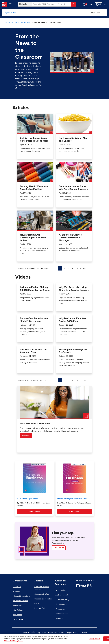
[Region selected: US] (98, 4)
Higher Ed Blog (10, 13)
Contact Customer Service (42, 588)
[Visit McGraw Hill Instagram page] (81, 586)
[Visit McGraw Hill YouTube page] (84, 586)
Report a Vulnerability (57, 633)
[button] (91, 4)
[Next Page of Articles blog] (90, 268)
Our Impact (18, 615)
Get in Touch (59, 548)
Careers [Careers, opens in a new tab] (17, 591)
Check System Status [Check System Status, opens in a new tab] (43, 599)
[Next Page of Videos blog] (90, 380)
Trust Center (18, 619)
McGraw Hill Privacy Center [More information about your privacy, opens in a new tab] (14, 641)
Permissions (60, 609)
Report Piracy (73, 633)
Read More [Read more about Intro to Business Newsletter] (26, 436)
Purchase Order (62, 614)
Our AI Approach (62, 604)
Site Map (83, 633)
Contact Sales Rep (42, 594)
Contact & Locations (22, 596)
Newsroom (18, 605)
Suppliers (59, 618)
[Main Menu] (97, 13)
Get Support (39, 604)
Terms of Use (28, 633)
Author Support (62, 595)
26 (85, 380)
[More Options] (105, 4)
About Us (17, 587)
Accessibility (61, 590)
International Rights (63, 600)
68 (85, 268)
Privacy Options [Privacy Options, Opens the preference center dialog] (95, 639)
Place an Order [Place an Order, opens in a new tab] (40, 608)
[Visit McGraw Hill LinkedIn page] (78, 586)
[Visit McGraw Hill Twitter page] (91, 586)
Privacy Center (40, 633)
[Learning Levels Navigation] (10, 4)
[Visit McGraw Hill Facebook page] (88, 586)
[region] (54, 639)
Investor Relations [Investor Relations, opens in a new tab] (21, 601)
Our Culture (18, 610)
